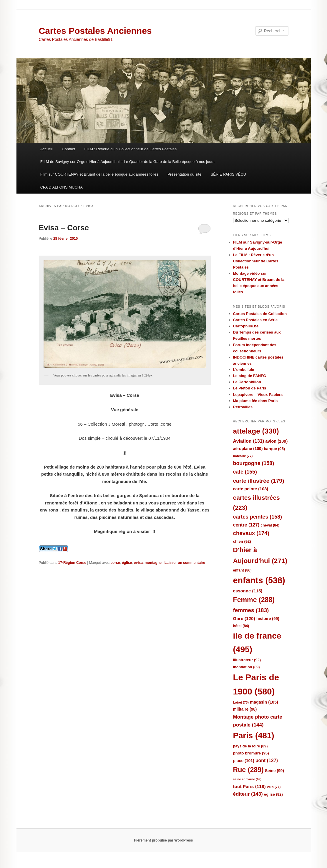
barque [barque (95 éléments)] (274, 449)
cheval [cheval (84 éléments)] (270, 525)
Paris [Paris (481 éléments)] (254, 735)
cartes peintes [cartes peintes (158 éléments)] (258, 517)
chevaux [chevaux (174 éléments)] (251, 533)
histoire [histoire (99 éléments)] (268, 619)
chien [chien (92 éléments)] (242, 541)
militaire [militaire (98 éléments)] (245, 709)
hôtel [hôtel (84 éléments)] (241, 626)
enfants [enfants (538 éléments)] (259, 580)
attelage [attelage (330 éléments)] (256, 431)
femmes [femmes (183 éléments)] (251, 610)
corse (115, 563)
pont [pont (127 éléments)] (267, 760)
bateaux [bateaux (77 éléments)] (243, 456)
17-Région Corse (72, 563)
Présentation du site (184, 174)
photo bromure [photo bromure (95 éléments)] (251, 753)
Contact (68, 149)
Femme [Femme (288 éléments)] (254, 600)
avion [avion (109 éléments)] (276, 441)
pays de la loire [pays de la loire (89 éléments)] (250, 746)
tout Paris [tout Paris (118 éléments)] (249, 786)
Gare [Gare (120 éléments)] (244, 618)
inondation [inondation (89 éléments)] (247, 667)
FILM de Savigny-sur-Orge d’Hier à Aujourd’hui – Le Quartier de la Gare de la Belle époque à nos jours (127, 162)
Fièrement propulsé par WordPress (164, 840)
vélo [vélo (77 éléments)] (274, 787)
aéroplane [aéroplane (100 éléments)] (248, 449)
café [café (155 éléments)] (245, 472)
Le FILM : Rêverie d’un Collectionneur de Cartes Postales (256, 261)
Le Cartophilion (247, 382)
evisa (138, 563)
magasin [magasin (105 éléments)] (264, 702)
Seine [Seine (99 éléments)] (274, 771)
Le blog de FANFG (250, 376)
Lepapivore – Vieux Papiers (258, 395)
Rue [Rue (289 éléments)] (248, 770)
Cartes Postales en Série (255, 320)
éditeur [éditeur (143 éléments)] (248, 794)
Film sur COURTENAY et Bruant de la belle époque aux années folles (99, 174)
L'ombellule (244, 370)
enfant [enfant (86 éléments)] (242, 570)
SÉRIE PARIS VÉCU (228, 174)
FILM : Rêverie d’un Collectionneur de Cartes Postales (130, 149)
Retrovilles (243, 407)
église (127, 563)
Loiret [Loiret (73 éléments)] (241, 702)
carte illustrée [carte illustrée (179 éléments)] (259, 481)
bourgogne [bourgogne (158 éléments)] (254, 463)
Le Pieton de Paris (250, 388)
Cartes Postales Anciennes (95, 31)
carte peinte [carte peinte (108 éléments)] (251, 489)
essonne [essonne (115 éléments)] (248, 591)
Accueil (47, 149)
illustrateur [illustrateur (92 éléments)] (247, 660)
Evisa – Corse (64, 228)
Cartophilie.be (246, 326)
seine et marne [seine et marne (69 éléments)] (247, 779)
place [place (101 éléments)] (244, 761)
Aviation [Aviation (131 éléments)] (249, 441)
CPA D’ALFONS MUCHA (62, 187)
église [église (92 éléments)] (273, 794)
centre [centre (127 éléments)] (246, 525)
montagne (153, 563)
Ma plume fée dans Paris (255, 401)
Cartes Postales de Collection (260, 314)
